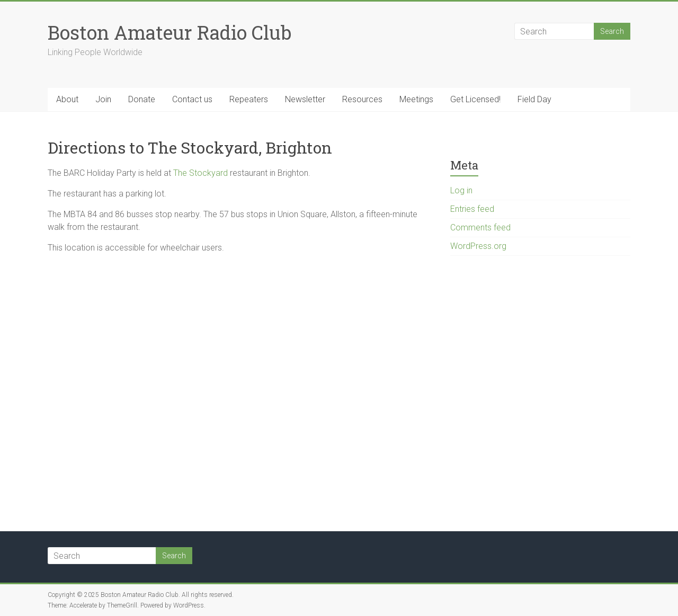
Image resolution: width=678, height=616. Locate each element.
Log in (461, 190)
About (67, 99)
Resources (362, 99)
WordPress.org (478, 246)
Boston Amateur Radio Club (169, 32)
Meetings (416, 99)
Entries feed (472, 209)
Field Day (534, 99)
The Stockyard (200, 173)
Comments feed (480, 227)
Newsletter (305, 99)
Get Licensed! (475, 99)
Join (103, 99)
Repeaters (249, 99)
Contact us (192, 99)
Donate (142, 99)
